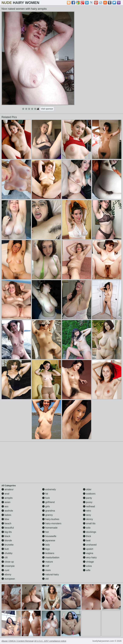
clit (5, 557)
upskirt (88, 549)
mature (47, 562)
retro (87, 511)
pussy (88, 502)
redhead (89, 506)
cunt (5, 570)
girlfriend (48, 502)
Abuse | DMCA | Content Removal (18, 641)
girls (46, 506)
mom (46, 570)
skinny (88, 519)
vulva (87, 566)
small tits (89, 523)
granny (47, 515)
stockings (90, 532)
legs (46, 549)
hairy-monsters (52, 523)
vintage (88, 562)
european (8, 579)
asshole (7, 511)
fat (45, 494)
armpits (7, 498)
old (45, 579)
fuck (46, 498)
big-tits (7, 532)
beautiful (8, 528)
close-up (8, 562)
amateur (8, 489)
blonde (7, 540)
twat (87, 540)
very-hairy (90, 557)
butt (5, 549)
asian (6, 502)
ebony (6, 574)
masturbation (51, 557)
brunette (8, 545)
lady (46, 545)
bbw (5, 519)
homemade (50, 528)
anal (5, 494)
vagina (88, 553)
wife (87, 570)
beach (6, 523)
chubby (7, 553)
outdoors (89, 494)
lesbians (48, 553)
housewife (49, 536)
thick (87, 536)
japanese (49, 540)
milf (46, 566)
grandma (49, 511)
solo (87, 528)
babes (6, 515)
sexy (87, 515)
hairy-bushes (51, 519)
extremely (49, 489)
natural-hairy (50, 574)
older (87, 489)
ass (5, 506)
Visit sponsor (47, 109)
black (6, 536)
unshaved (90, 545)
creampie (8, 566)
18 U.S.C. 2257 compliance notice (50, 641)
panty (88, 498)
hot (45, 532)
